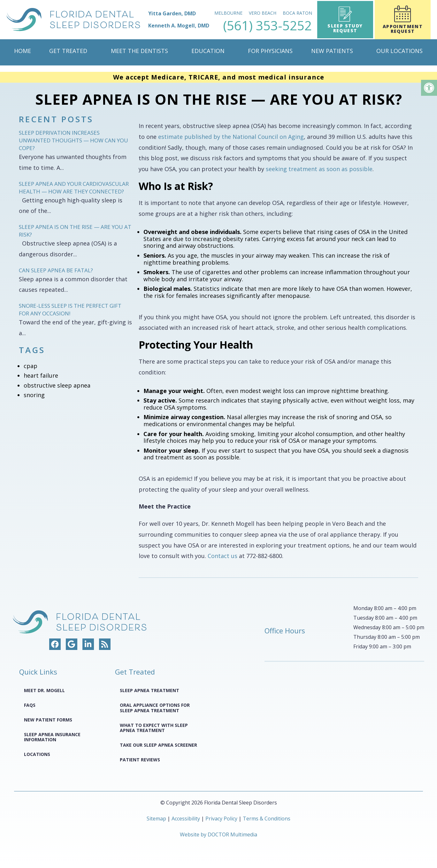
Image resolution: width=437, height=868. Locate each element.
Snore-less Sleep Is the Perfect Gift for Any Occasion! (70, 309)
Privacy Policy (222, 819)
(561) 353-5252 (268, 26)
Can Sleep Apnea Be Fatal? (56, 270)
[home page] (108, 20)
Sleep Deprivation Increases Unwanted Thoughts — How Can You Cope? (73, 140)
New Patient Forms (48, 720)
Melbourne (229, 13)
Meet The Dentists (139, 51)
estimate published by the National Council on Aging (231, 137)
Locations (37, 754)
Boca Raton (298, 13)
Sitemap (156, 819)
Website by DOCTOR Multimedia (218, 834)
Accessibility (186, 819)
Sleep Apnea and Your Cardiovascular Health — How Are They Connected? (74, 188)
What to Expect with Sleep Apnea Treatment (154, 728)
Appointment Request (403, 20)
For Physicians (270, 51)
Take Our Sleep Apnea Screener (158, 745)
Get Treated (68, 51)
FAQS (30, 705)
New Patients (332, 51)
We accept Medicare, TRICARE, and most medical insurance (219, 77)
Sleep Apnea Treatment (149, 690)
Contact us (222, 556)
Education (208, 51)
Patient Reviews (140, 760)
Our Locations (399, 51)
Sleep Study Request (345, 20)
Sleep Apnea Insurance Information (52, 737)
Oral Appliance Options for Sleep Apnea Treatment (155, 708)
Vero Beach (263, 13)
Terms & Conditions (267, 819)
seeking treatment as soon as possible (319, 169)
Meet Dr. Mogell (44, 690)
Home (23, 51)
